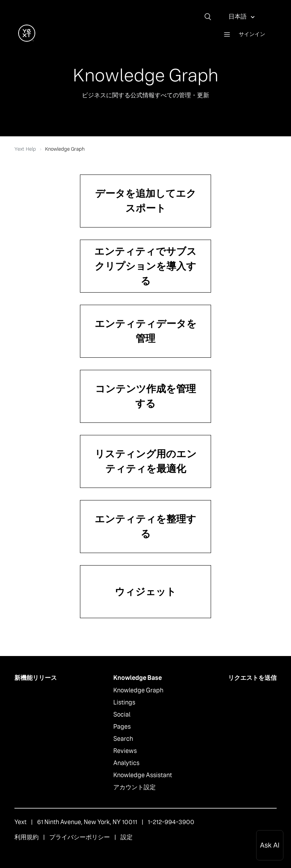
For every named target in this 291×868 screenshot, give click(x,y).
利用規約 (27, 837)
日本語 (238, 16)
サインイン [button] (252, 34)
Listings (124, 702)
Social (122, 715)
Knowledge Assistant (143, 775)
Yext (20, 822)
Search (123, 739)
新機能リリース (36, 678)
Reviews (125, 751)
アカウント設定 (135, 787)
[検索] (211, 17)
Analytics (126, 763)
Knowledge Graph (138, 690)
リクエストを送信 (252, 678)
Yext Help (25, 149)
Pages (122, 727)
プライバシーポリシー (80, 837)
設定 (127, 837)
